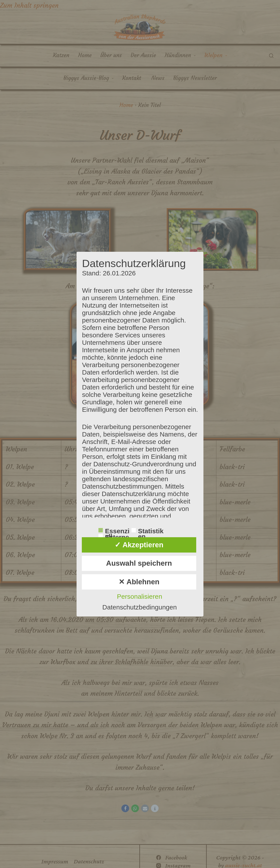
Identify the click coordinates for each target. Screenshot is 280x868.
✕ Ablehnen (139, 582)
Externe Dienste (114, 537)
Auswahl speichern (139, 563)
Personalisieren (140, 596)
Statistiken (148, 531)
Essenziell (114, 531)
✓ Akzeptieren (139, 545)
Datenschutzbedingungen (140, 607)
